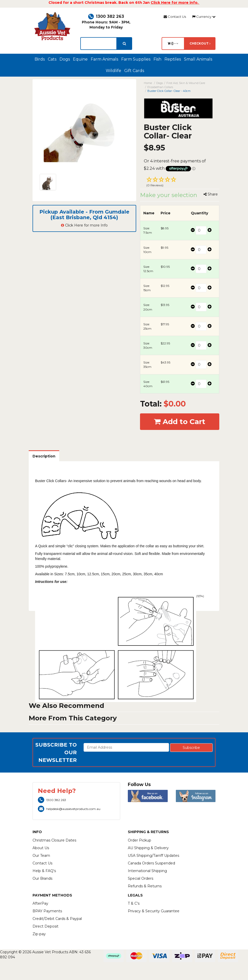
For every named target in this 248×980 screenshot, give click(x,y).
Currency (204, 17)
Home (148, 83)
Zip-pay (39, 934)
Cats (52, 59)
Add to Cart (180, 422)
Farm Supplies (136, 59)
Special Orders (141, 878)
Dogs (65, 59)
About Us (41, 848)
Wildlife (113, 71)
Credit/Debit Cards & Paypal (57, 919)
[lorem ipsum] (99, 44)
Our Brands (42, 878)
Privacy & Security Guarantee (154, 911)
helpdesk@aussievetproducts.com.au (69, 809)
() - (173, 43)
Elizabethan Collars (160, 87)
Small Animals (198, 59)
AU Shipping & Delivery (148, 848)
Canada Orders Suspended (151, 863)
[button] (180, 183)
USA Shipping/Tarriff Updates (153, 856)
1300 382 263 (106, 16)
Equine (80, 59)
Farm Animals (104, 59)
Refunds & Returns (145, 886)
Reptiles (173, 59)
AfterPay (40, 903)
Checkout (200, 43)
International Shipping (147, 871)
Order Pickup (139, 840)
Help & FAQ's (44, 871)
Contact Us (175, 17)
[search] (124, 44)
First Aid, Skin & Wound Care (186, 83)
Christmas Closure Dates (54, 840)
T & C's (134, 903)
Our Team (41, 856)
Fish (157, 59)
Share (211, 194)
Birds (40, 59)
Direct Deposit (45, 926)
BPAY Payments (47, 911)
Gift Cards (134, 71)
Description (44, 456)
